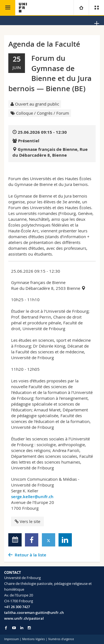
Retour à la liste (31, 555)
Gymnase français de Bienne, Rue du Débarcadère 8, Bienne (50, 152)
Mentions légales (34, 639)
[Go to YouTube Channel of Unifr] (14, 628)
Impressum (12, 639)
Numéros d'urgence (61, 639)
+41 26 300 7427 (17, 607)
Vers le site (27, 521)
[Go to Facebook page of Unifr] (6, 628)
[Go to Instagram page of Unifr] (29, 628)
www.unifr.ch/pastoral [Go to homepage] (24, 618)
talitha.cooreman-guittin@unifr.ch (34, 613)
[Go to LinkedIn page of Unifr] (22, 628)
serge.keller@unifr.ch (32, 497)
